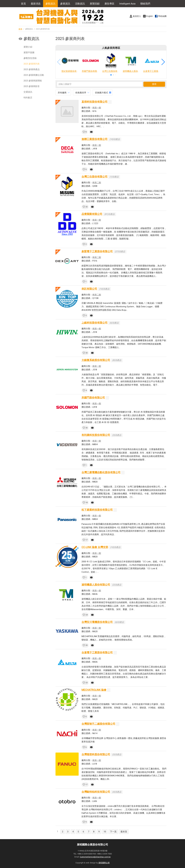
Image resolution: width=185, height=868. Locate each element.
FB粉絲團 (162, 16)
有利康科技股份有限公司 (96, 435)
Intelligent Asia (127, 4)
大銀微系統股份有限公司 (96, 360)
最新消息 (36, 4)
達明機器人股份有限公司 (96, 585)
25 (87, 207)
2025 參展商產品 (32, 69)
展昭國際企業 (104, 863)
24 (87, 615)
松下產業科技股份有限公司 (97, 510)
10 (105, 832)
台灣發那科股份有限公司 (96, 754)
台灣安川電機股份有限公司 (97, 622)
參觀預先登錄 (30, 58)
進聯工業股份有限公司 (95, 139)
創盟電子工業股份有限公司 (97, 251)
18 (87, 503)
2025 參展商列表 (32, 64)
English (150, 16)
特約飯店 (28, 98)
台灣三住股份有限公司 (95, 177)
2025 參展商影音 (32, 86)
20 (87, 353)
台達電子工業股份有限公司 (97, 652)
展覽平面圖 (29, 53)
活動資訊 (80, 4)
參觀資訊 (50, 4)
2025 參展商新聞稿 (33, 81)
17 (87, 540)
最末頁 (124, 832)
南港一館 (97, 108)
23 (87, 683)
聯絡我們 (145, 4)
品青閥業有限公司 (92, 214)
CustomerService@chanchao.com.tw (95, 857)
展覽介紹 (28, 47)
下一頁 (113, 832)
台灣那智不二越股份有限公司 (98, 724)
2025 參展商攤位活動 (34, 75)
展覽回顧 (95, 4)
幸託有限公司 (89, 289)
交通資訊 (28, 92)
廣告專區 (109, 4)
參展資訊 (65, 4)
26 (87, 428)
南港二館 (97, 183)
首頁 (23, 4)
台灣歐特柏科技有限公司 (96, 792)
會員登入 (137, 16)
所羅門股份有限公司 (93, 398)
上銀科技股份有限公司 (95, 323)
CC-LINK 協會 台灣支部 (95, 547)
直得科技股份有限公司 (95, 102)
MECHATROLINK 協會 (94, 690)
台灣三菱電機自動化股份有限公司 (101, 472)
